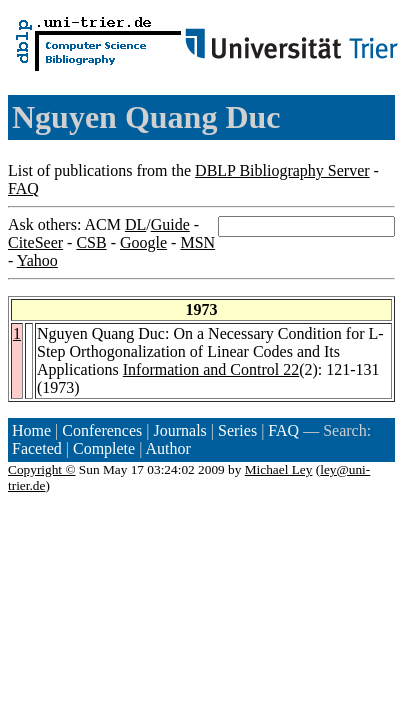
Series (237, 430)
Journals (179, 430)
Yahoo (37, 260)
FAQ (23, 188)
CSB (91, 242)
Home (31, 430)
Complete (104, 448)
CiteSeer (35, 242)
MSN (197, 242)
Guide (170, 224)
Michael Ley (279, 469)
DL (135, 224)
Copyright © (42, 469)
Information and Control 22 (211, 369)
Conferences (102, 430)
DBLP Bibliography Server (282, 170)
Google (143, 242)
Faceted (37, 448)
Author (168, 448)
